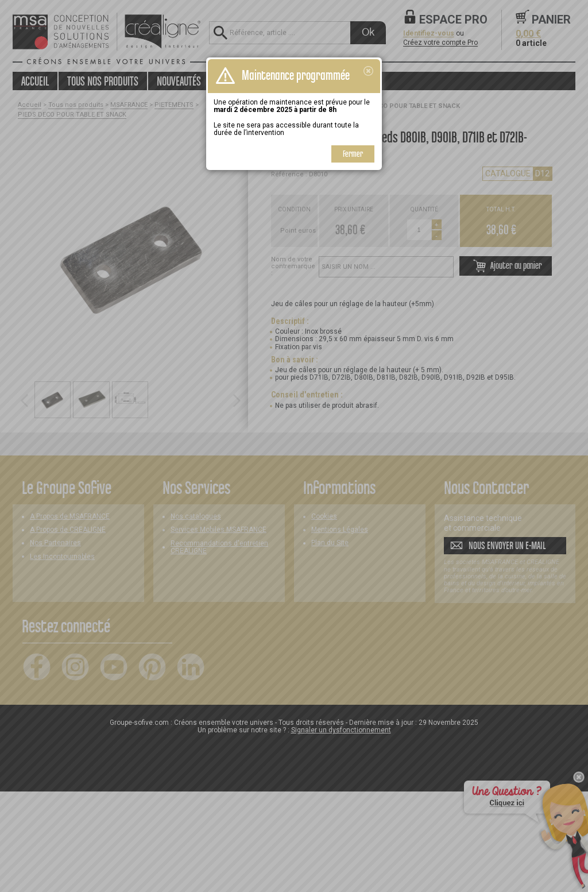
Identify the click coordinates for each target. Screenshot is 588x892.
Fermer (353, 154)
